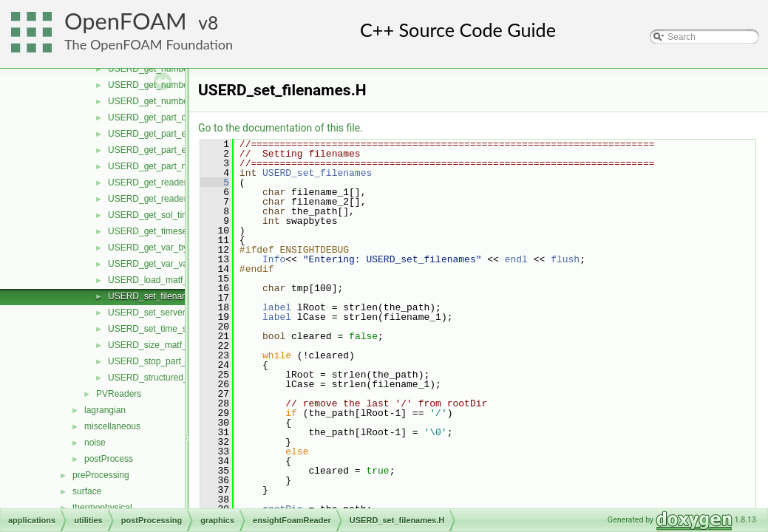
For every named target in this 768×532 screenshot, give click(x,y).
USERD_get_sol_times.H (158, 215)
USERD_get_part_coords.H (162, 117)
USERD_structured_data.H (161, 378)
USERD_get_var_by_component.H (177, 248)
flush (565, 259)
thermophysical (102, 508)
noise (95, 443)
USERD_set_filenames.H (158, 296)
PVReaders (119, 394)
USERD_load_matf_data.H (161, 280)
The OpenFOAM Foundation (149, 44)
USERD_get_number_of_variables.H (180, 85)
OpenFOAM (126, 21)
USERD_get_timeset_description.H (177, 231)
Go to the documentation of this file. (281, 128)
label (277, 307)
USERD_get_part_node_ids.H (167, 166)
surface (87, 491)
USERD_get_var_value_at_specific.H (181, 264)
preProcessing (101, 475)
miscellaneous (112, 426)
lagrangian (105, 410)
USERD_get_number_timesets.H (173, 101)
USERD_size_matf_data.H (160, 345)
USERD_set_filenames (317, 173)
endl (516, 259)
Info (274, 259)
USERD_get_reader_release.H (169, 183)
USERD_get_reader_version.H (169, 199)
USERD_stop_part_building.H (167, 361)
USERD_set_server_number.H (168, 313)
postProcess (109, 459)
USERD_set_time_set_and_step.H (176, 329)
